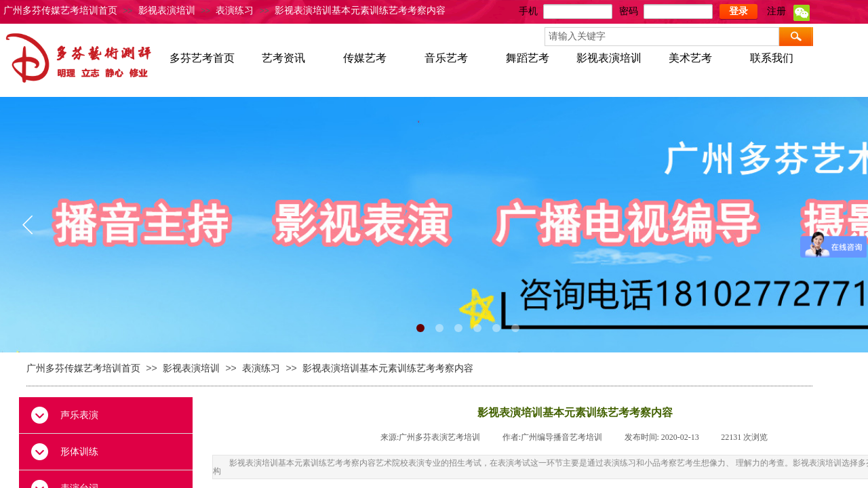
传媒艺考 (365, 58)
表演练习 (235, 11)
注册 (776, 11)
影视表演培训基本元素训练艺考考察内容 (360, 11)
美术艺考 (690, 58)
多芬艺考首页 (202, 58)
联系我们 (772, 58)
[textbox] (662, 37)
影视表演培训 (167, 11)
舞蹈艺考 (528, 58)
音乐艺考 (446, 58)
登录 (738, 11)
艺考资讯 (283, 58)
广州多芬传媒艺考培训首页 (60, 11)
